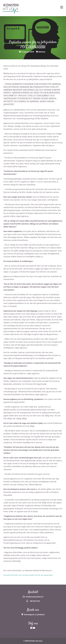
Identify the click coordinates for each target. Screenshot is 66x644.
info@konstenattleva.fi (34, 597)
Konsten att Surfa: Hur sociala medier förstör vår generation (28, 575)
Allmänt (42, 52)
